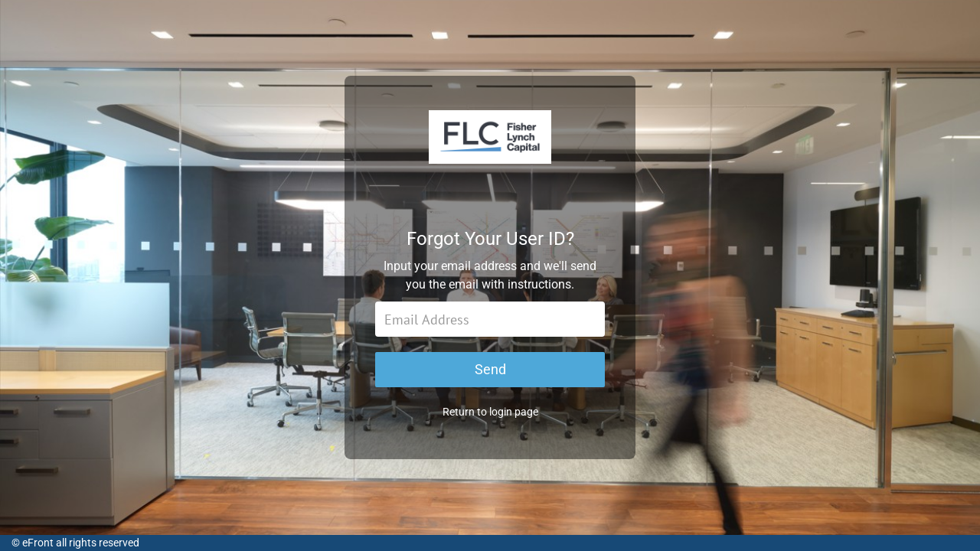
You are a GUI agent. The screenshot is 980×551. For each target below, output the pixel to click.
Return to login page (490, 412)
